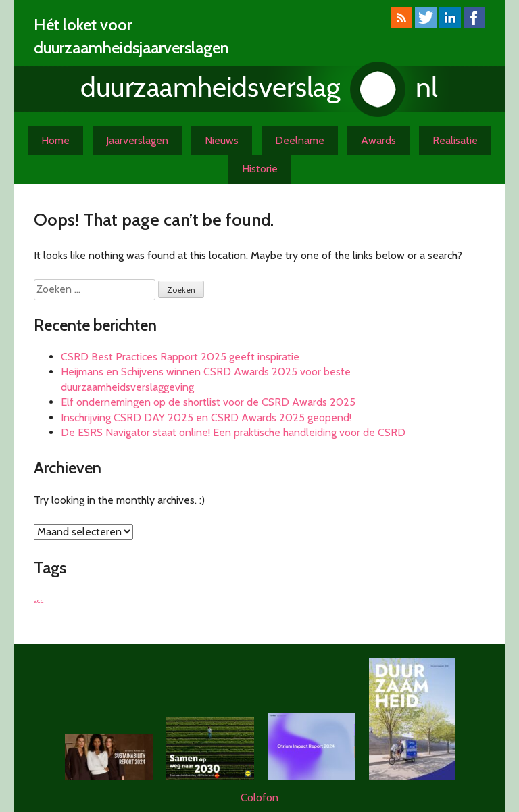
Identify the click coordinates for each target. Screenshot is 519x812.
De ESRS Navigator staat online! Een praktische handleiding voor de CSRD (233, 432)
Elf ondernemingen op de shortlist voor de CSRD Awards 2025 (208, 402)
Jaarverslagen (137, 140)
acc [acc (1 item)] (39, 601)
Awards (378, 140)
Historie (260, 169)
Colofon (259, 797)
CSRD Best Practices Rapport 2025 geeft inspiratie (180, 357)
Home (55, 140)
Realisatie (455, 140)
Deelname (300, 140)
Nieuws (222, 140)
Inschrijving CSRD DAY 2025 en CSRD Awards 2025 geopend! (206, 417)
